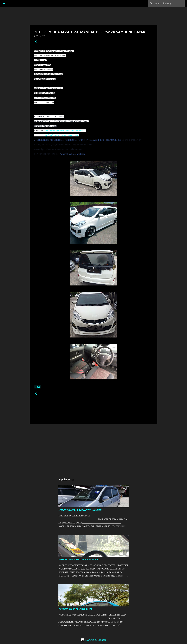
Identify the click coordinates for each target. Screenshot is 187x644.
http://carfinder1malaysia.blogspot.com (62, 135)
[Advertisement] (93, 449)
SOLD (38, 387)
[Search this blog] (169, 4)
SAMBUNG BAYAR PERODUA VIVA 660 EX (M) (80, 510)
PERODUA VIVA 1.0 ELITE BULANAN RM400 (79, 559)
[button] (36, 42)
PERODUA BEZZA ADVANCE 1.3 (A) (75, 609)
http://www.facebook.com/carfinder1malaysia (66, 131)
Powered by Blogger (93, 640)
